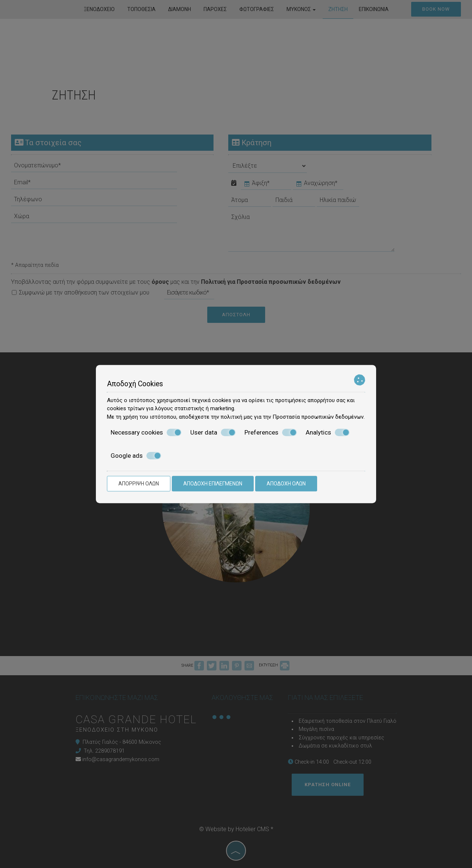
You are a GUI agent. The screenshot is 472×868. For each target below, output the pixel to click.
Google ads (136, 456)
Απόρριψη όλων (139, 484)
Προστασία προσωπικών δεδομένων (318, 417)
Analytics (328, 432)
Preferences (271, 432)
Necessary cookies (146, 432)
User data (213, 432)
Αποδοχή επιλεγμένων (213, 484)
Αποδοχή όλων (286, 484)
